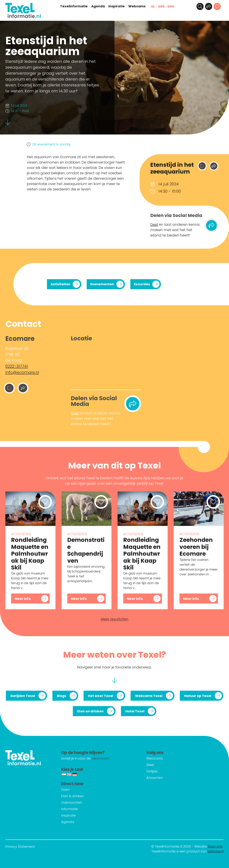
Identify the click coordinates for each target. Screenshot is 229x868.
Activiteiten (60, 284)
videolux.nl (216, 851)
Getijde (152, 771)
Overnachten (72, 802)
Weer (151, 765)
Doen (66, 790)
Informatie (70, 809)
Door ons (215, 846)
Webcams (137, 6)
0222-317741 (17, 366)
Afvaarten (155, 778)
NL (153, 6)
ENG (171, 6)
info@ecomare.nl (22, 372)
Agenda (98, 6)
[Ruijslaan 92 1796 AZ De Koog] (106, 365)
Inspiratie (117, 6)
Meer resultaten (115, 619)
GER (161, 6)
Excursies (142, 284)
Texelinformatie (74, 6)
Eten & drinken (73, 796)
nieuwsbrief (101, 758)
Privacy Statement (20, 847)
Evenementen (102, 284)
